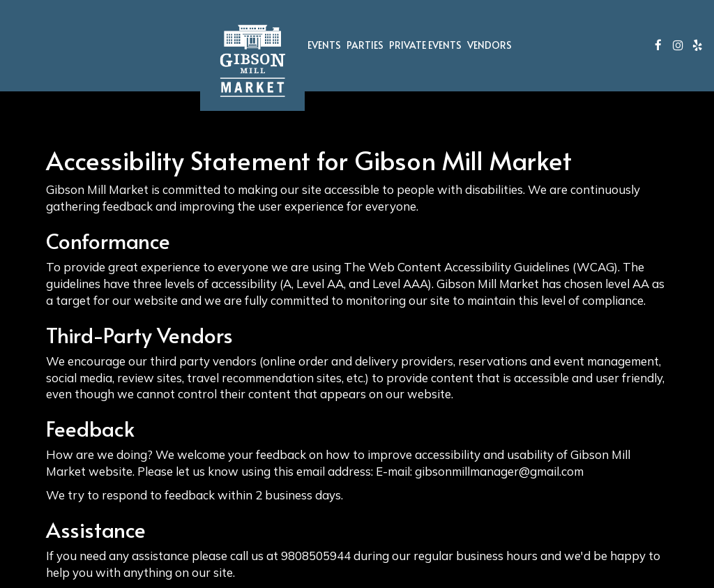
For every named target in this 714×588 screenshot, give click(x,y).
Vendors (489, 45)
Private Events (425, 45)
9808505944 (316, 556)
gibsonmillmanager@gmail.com (499, 471)
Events (324, 45)
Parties (365, 45)
